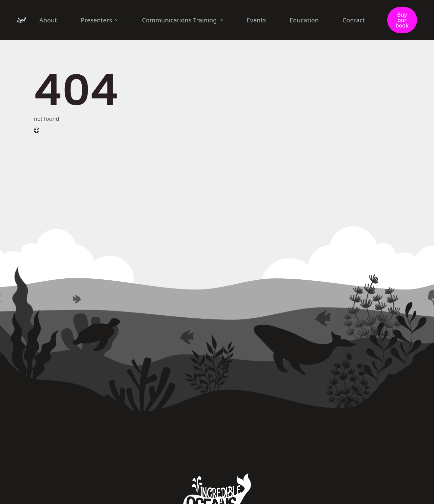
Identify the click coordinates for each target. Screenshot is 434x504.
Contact (354, 20)
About (48, 20)
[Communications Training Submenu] (223, 20)
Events (257, 20)
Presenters (96, 20)
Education (304, 20)
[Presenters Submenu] (119, 20)
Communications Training (180, 20)
